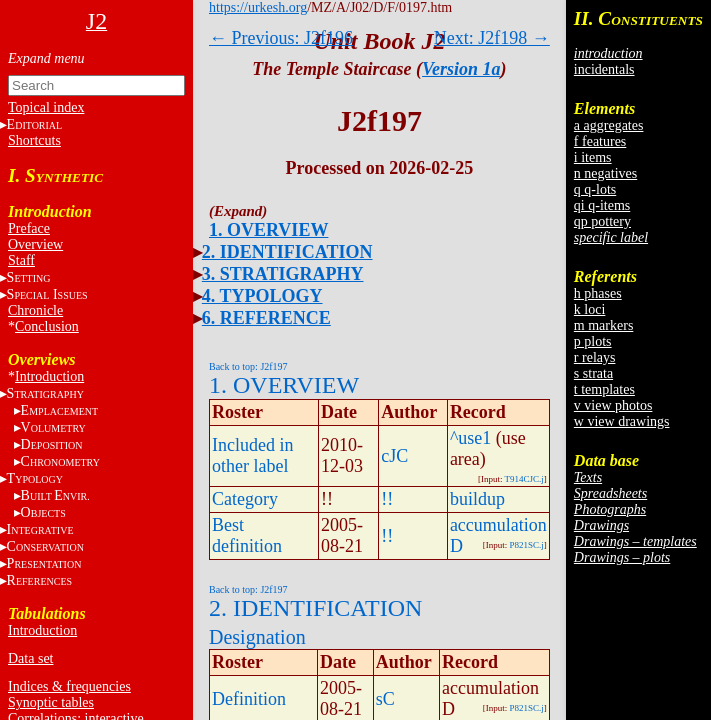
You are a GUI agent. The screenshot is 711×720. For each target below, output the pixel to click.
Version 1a (461, 69)
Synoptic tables (51, 702)
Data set (30, 658)
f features (600, 141)
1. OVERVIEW (268, 230)
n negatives (605, 173)
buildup (477, 499)
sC (385, 699)
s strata (593, 373)
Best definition (247, 535)
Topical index (46, 107)
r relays (595, 357)
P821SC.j (527, 545)
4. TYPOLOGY (262, 296)
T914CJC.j (524, 479)
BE (55, 495)
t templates (604, 389)
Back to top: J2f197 (248, 366)
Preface (29, 228)
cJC (394, 456)
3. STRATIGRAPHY (283, 274)
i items (593, 157)
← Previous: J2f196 (281, 38)
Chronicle (35, 310)
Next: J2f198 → (492, 38)
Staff (21, 260)
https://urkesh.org (258, 7)
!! (387, 499)
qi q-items (602, 205)
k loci (590, 309)
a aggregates (609, 125)
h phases (598, 293)
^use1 (470, 438)
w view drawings (622, 421)
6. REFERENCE (266, 318)
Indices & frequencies (69, 686)
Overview (35, 244)
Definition (249, 699)
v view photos (613, 405)
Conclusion (47, 326)
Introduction (49, 376)
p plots (593, 341)
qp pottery (602, 221)
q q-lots (595, 189)
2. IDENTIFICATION (287, 252)
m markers (603, 325)
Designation (257, 637)
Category (245, 499)
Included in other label (252, 455)
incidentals (604, 69)
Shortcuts (34, 140)
